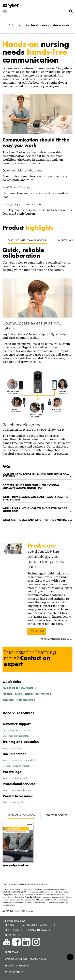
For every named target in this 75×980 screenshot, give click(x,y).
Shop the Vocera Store (15, 802)
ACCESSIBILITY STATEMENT (36, 925)
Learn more (37, 631)
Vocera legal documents (15, 778)
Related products (56, 815)
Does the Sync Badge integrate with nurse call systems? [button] (36, 475)
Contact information (18, 700)
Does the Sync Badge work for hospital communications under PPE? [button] (31, 486)
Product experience (17, 966)
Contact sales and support (16, 730)
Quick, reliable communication (27, 240)
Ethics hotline (14, 972)
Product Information (21, 815)
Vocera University (12, 748)
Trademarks (13, 952)
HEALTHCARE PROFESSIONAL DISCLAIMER (28, 930)
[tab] (37, 475)
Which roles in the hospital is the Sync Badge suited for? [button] (35, 510)
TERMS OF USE (13, 935)
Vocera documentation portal (18, 760)
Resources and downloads (17, 766)
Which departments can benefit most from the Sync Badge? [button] (35, 498)
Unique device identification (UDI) (26, 959)
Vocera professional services (18, 790)
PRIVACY (10, 925)
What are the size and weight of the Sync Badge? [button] (37, 520)
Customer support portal (16, 736)
